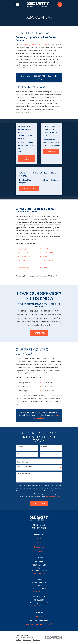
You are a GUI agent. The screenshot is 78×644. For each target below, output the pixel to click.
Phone (18, 453)
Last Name (44, 447)
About (39, 543)
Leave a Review (39, 333)
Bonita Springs (23, 268)
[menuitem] (18, 640)
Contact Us (39, 551)
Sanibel (45, 257)
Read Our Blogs (29, 189)
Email (42, 453)
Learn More (51, 151)
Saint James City (24, 260)
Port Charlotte (48, 260)
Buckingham (22, 271)
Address (19, 460)
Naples (45, 268)
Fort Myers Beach (24, 257)
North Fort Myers (25, 253)
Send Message (39, 503)
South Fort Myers (49, 253)
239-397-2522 (39, 528)
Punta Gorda (23, 264)
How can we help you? (23, 473)
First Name (20, 447)
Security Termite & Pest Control (36, 45)
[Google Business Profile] (37, 616)
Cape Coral (22, 249)
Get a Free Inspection (26, 158)
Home (39, 539)
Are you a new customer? (24, 467)
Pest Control (39, 547)
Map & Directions (39, 574)
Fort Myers (47, 249)
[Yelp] (41, 616)
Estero (45, 264)
